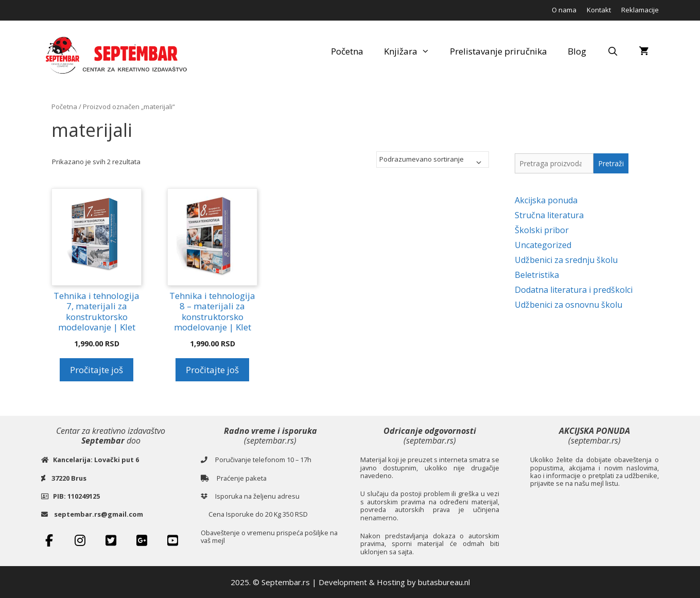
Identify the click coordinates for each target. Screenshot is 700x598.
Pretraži (611, 163)
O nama (564, 10)
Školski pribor (542, 230)
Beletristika (537, 275)
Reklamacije (640, 10)
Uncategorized (543, 245)
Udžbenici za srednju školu (566, 260)
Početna (347, 51)
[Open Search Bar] (612, 51)
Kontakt (599, 10)
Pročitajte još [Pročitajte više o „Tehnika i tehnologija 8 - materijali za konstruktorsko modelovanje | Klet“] (212, 370)
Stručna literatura (549, 215)
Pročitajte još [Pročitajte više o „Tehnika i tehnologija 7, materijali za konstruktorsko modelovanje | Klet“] (97, 370)
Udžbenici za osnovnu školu (568, 305)
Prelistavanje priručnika (498, 51)
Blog (577, 51)
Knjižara (412, 51)
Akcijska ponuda (546, 200)
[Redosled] (433, 160)
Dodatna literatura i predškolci (574, 290)
